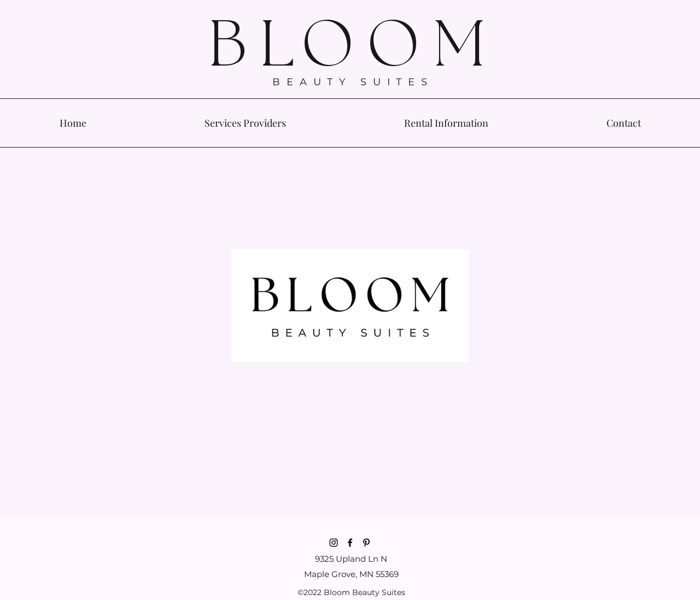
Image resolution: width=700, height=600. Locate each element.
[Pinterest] (366, 543)
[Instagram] (334, 543)
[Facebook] (350, 543)
